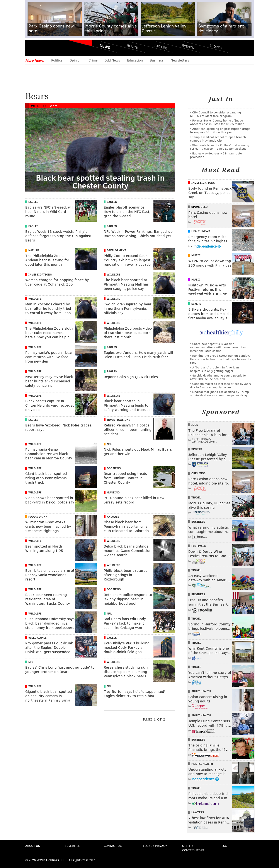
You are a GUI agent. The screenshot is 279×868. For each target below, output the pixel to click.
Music (196, 255)
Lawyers (198, 812)
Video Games (37, 638)
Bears (53, 106)
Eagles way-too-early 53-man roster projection (217, 155)
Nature (34, 250)
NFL (109, 444)
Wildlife (39, 106)
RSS (224, 846)
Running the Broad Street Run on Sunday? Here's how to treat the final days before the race (221, 359)
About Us (33, 846)
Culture (160, 46)
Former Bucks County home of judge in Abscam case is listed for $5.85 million (218, 122)
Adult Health (201, 691)
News (105, 46)
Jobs (195, 425)
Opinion (76, 60)
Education (135, 60)
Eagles (33, 202)
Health (133, 46)
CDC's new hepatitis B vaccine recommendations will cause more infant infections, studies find (218, 347)
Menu (32, 48)
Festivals (199, 546)
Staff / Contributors (193, 848)
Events (188, 46)
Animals (113, 517)
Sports (216, 46)
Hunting (113, 492)
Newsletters (180, 60)
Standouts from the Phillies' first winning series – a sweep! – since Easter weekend (220, 147)
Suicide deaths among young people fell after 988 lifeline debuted (219, 377)
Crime (93, 60)
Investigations (40, 274)
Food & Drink (38, 517)
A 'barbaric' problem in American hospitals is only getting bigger (214, 369)
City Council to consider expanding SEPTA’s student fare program (215, 114)
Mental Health (202, 764)
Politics (57, 60)
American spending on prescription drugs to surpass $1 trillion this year (220, 130)
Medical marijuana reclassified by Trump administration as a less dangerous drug (219, 393)
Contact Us (113, 846)
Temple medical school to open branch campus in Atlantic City (218, 139)
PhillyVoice (55, 48)
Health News (201, 231)
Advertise (72, 846)
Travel (196, 497)
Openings (198, 473)
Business (157, 60)
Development (117, 250)
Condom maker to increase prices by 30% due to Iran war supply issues (220, 385)
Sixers (196, 304)
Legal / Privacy (155, 846)
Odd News (112, 60)
